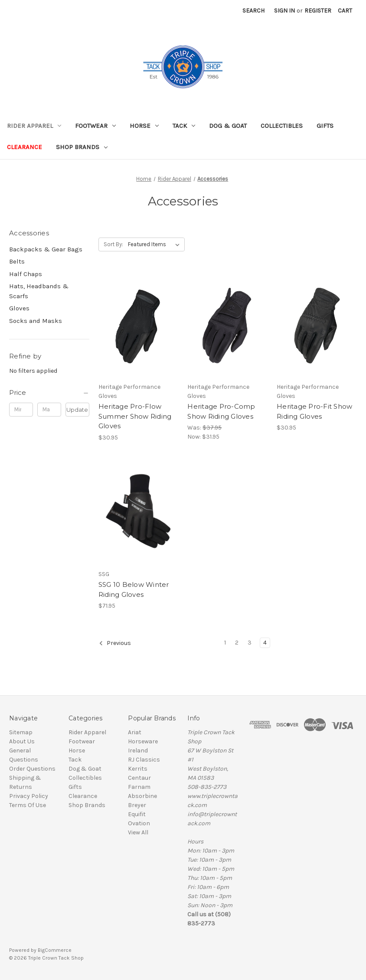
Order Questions (32, 769)
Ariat (135, 732)
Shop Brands (82, 147)
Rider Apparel (34, 126)
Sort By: (113, 244)
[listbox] (155, 244)
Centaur (139, 778)
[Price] (49, 393)
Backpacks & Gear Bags (46, 249)
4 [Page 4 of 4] (265, 643)
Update (77, 410)
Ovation (139, 823)
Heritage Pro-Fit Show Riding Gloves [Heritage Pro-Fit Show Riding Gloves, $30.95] (314, 411)
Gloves (19, 308)
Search (253, 11)
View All (138, 832)
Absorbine (142, 796)
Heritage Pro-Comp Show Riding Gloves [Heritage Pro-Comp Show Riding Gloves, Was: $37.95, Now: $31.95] (221, 411)
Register (318, 11)
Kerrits (138, 769)
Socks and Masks (36, 321)
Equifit (137, 814)
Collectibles (282, 126)
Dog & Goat (228, 126)
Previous (115, 643)
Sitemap (21, 732)
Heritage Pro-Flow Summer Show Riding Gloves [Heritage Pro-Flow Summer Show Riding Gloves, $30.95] (135, 416)
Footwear (95, 126)
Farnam (139, 787)
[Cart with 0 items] (345, 11)
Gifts (325, 126)
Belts (17, 261)
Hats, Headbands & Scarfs (39, 291)
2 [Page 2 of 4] (237, 643)
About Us (22, 741)
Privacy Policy (29, 796)
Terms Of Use (28, 805)
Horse (144, 126)
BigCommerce (55, 950)
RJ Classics (144, 760)
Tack (184, 126)
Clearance (25, 147)
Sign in (284, 11)
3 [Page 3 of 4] (250, 643)
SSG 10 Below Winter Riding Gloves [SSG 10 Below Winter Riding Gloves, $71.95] (134, 589)
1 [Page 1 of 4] (225, 643)
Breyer (137, 805)
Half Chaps (26, 274)
